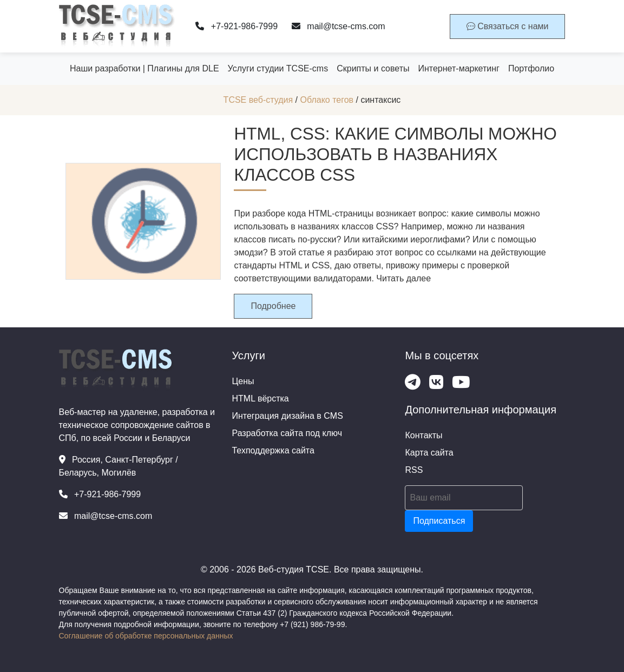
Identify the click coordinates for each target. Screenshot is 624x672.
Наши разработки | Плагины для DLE (144, 68)
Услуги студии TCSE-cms (278, 68)
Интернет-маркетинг (458, 68)
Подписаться (439, 521)
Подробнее (273, 306)
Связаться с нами (508, 26)
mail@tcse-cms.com (339, 26)
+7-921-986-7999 (237, 26)
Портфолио (531, 68)
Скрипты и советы (373, 68)
